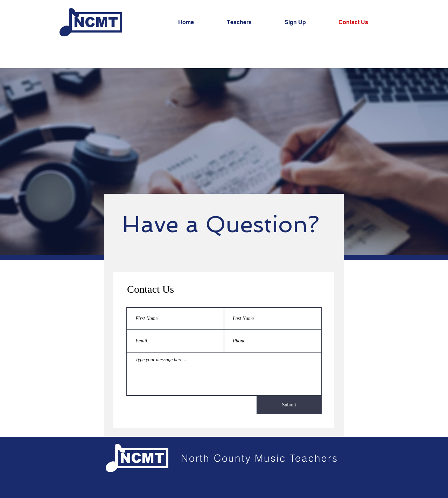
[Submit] (289, 405)
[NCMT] (96, 22)
